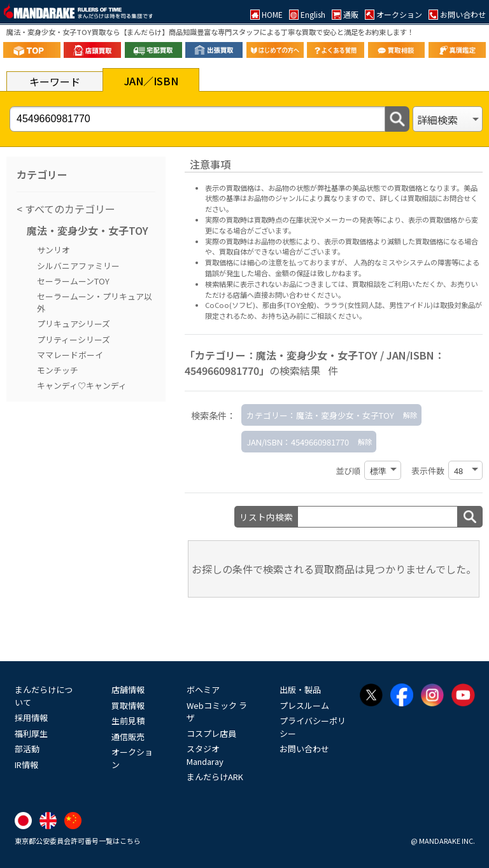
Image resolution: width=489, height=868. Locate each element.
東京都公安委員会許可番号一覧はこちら (78, 841)
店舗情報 (128, 689)
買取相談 (366, 284)
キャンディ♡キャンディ (82, 385)
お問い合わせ (304, 749)
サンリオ (53, 250)
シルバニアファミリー (78, 266)
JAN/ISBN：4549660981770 (298, 442)
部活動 (27, 749)
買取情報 (128, 705)
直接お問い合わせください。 (300, 295)
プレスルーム (304, 705)
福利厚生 (31, 733)
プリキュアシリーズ (74, 324)
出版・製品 (300, 689)
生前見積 (128, 721)
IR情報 (26, 765)
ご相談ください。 (338, 316)
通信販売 (128, 737)
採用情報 (31, 717)
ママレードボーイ (70, 355)
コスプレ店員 (211, 733)
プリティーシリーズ (74, 339)
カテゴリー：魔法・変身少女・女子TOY (320, 415)
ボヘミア (203, 689)
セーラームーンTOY (73, 281)
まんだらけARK (215, 777)
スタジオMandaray (205, 755)
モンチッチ (58, 370)
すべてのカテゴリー (69, 209)
